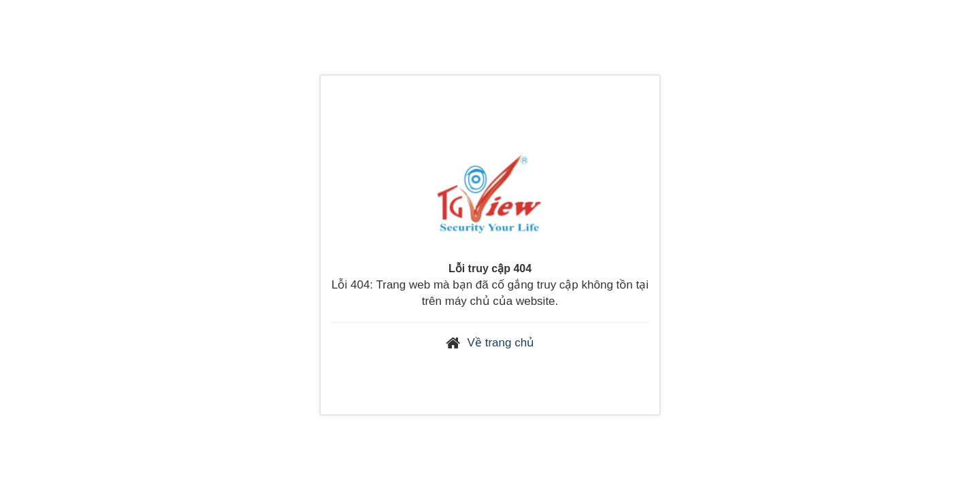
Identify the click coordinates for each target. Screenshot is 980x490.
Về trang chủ (501, 343)
